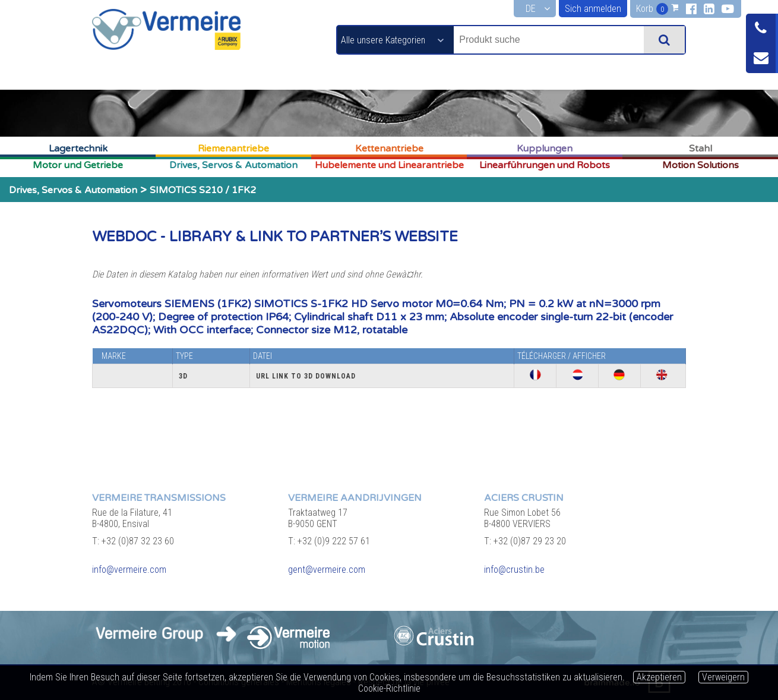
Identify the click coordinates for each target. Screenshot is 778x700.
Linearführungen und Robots (545, 165)
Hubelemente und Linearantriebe (389, 165)
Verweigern (723, 677)
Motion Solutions (700, 165)
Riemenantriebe (233, 149)
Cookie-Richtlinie (389, 688)
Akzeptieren (659, 677)
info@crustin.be (514, 570)
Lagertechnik (78, 149)
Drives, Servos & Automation (233, 165)
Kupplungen (545, 149)
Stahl (700, 149)
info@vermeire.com (129, 570)
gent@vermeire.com (327, 570)
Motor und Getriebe (78, 165)
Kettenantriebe (389, 149)
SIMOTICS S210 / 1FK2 (203, 190)
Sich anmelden (593, 9)
